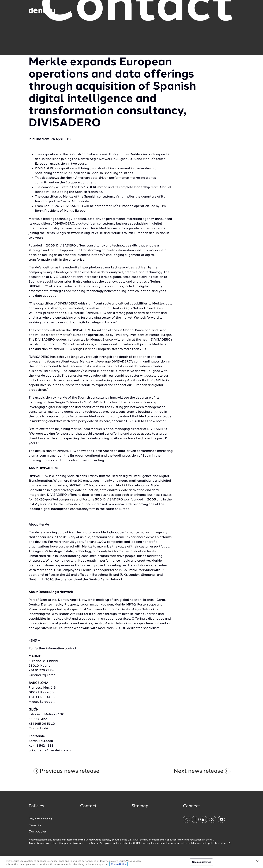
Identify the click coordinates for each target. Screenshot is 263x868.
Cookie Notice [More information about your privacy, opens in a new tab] (119, 865)
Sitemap (140, 806)
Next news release (203, 771)
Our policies (38, 832)
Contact (88, 806)
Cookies (35, 825)
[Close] (257, 862)
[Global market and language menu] (69, 11)
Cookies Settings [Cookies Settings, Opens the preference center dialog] (201, 863)
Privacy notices (40, 819)
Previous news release (65, 771)
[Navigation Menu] (225, 11)
